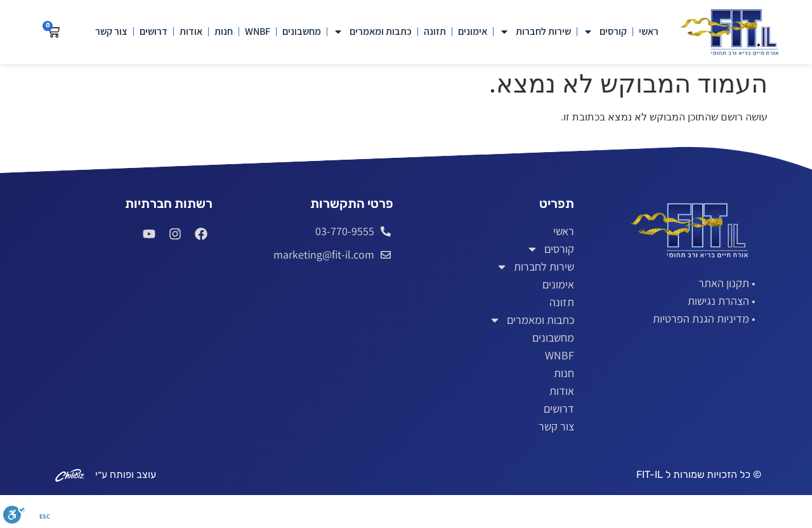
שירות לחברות (535, 32)
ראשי (649, 31)
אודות (191, 31)
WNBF (258, 31)
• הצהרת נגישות (721, 301)
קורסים (605, 32)
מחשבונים (302, 31)
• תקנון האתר (727, 283)
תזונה (435, 31)
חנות (224, 31)
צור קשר (111, 31)
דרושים (154, 31)
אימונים (473, 31)
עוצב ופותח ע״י (126, 474)
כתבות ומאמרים (372, 32)
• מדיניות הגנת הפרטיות (704, 319)
